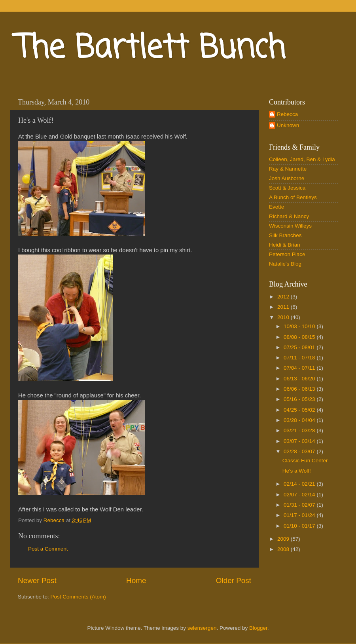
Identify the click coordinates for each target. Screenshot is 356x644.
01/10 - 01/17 (300, 526)
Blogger (258, 628)
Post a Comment (48, 549)
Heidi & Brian (285, 245)
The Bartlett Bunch (151, 49)
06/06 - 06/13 (300, 389)
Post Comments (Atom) (78, 597)
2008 (284, 549)
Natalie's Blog (285, 264)
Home (136, 580)
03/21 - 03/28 (300, 430)
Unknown (288, 125)
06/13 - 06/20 (300, 379)
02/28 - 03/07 (300, 451)
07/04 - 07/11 (300, 368)
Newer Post (37, 580)
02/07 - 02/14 (300, 495)
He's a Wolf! (297, 471)
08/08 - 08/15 (300, 337)
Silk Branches (285, 235)
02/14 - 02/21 (300, 484)
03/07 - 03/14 (300, 441)
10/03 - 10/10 (300, 326)
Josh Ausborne (287, 178)
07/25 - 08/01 (300, 347)
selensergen (202, 628)
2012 (284, 297)
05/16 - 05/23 (300, 399)
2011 (284, 307)
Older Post (234, 580)
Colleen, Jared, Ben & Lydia (302, 159)
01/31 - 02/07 (300, 505)
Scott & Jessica (287, 188)
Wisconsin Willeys (290, 226)
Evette (276, 207)
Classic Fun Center (305, 461)
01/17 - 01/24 (300, 515)
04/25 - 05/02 (300, 410)
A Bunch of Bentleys (293, 197)
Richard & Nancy (289, 216)
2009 (284, 539)
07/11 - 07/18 (300, 358)
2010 (284, 317)
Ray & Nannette (288, 169)
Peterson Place (287, 254)
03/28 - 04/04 (300, 420)
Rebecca (287, 114)
